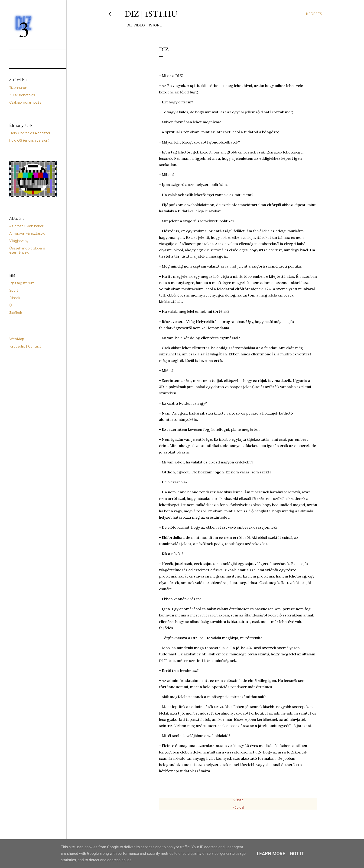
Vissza (238, 800)
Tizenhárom (19, 88)
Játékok (16, 313)
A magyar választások (27, 233)
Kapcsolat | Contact (25, 346)
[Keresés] (314, 14)
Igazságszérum (22, 283)
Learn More (271, 854)
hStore (153, 25)
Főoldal (238, 807)
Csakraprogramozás (25, 102)
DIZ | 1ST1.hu (151, 14)
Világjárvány (19, 241)
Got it (297, 854)
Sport (14, 290)
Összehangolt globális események (27, 250)
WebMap (17, 339)
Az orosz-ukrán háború (27, 226)
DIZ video (134, 25)
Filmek (15, 298)
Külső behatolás (22, 95)
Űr (11, 305)
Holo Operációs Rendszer (30, 133)
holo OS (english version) (29, 140)
